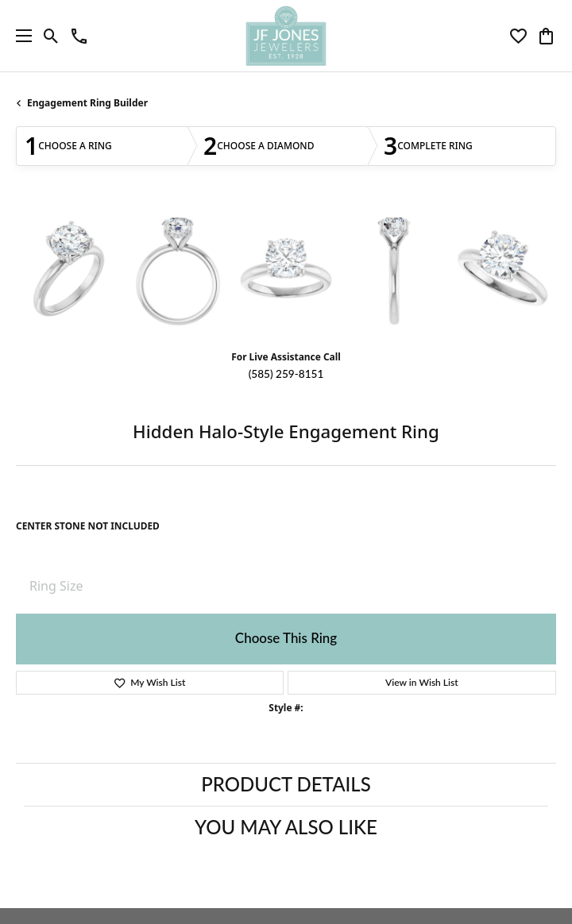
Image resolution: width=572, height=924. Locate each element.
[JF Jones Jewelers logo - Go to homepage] (286, 36)
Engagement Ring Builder (87, 103)
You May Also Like (286, 827)
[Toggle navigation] (20, 36)
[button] (51, 36)
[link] (79, 36)
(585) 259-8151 (286, 374)
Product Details (286, 784)
